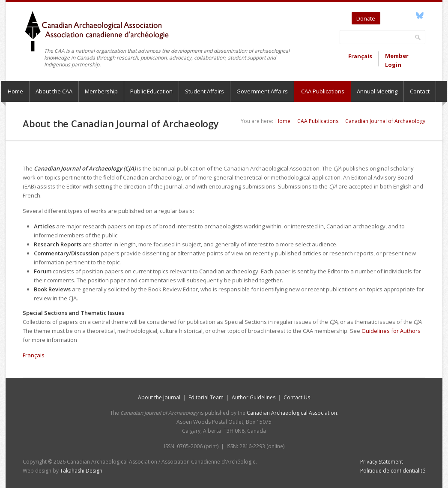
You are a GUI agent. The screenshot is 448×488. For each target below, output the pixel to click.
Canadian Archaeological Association (292, 413)
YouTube (400, 15)
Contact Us (297, 397)
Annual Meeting (377, 91)
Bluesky (420, 15)
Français (360, 56)
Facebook (410, 15)
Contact (420, 91)
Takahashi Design (81, 471)
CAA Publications (323, 91)
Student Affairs (205, 91)
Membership (101, 91)
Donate (366, 18)
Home (15, 91)
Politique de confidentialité (393, 471)
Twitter (388, 15)
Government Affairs (262, 91)
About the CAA (54, 91)
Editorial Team (206, 397)
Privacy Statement (382, 462)
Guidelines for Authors (391, 331)
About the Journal (159, 397)
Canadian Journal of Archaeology (385, 121)
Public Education (151, 91)
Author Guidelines (254, 397)
